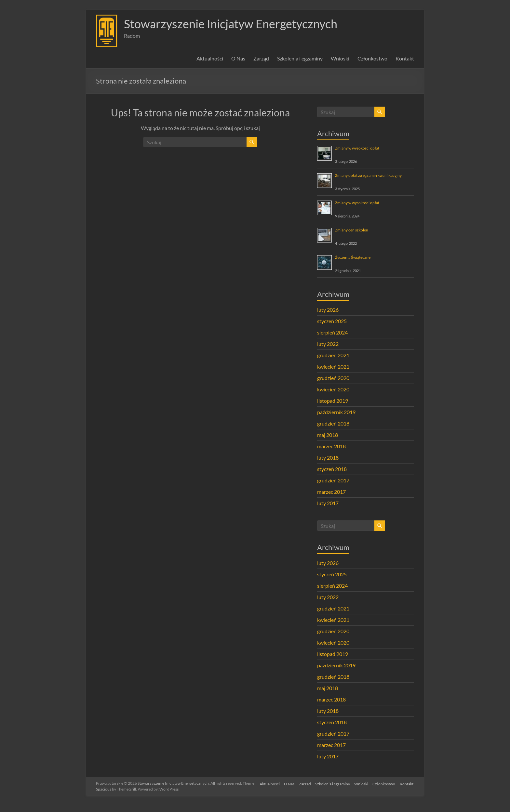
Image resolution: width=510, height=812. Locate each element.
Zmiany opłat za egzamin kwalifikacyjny (368, 175)
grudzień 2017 (333, 480)
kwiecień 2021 (333, 367)
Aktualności (210, 58)
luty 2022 (328, 344)
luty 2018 (328, 458)
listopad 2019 (333, 401)
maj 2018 (328, 435)
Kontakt (405, 58)
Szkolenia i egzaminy (300, 58)
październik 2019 (336, 412)
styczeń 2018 (332, 469)
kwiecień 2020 (333, 389)
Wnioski (340, 58)
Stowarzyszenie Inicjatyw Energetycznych (231, 24)
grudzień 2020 (333, 378)
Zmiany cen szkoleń (352, 230)
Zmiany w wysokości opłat (357, 148)
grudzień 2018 (333, 423)
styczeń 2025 (332, 321)
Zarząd (261, 58)
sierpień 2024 (332, 332)
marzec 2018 (331, 446)
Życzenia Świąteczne (353, 257)
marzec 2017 (331, 492)
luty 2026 (328, 310)
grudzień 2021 (333, 355)
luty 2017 (328, 503)
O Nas (238, 58)
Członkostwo (372, 58)
